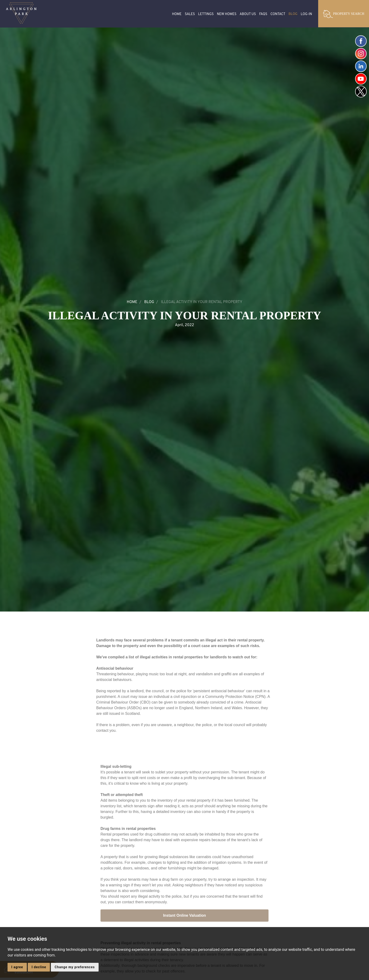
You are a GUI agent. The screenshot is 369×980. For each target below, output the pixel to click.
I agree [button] (17, 967)
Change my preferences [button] (75, 967)
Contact (278, 14)
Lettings (206, 14)
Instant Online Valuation (184, 916)
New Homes (227, 14)
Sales (190, 14)
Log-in (306, 14)
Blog (293, 14)
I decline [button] (39, 967)
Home (177, 14)
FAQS (263, 14)
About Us (248, 14)
